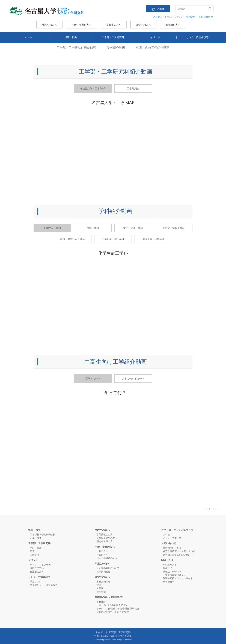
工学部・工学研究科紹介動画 (76, 48)
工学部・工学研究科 (113, 37)
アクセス (168, 535)
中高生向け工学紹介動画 (153, 48)
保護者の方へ (37, 572)
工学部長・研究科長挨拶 (43, 535)
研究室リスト (170, 565)
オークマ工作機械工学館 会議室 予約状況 (118, 609)
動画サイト (169, 568)
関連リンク (36, 582)
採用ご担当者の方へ (107, 558)
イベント (155, 37)
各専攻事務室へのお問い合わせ (179, 551)
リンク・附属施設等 (197, 37)
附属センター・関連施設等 (44, 585)
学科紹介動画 (116, 48)
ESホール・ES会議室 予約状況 (112, 605)
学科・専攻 (36, 548)
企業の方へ (102, 555)
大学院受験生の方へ (107, 538)
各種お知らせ (103, 582)
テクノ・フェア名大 (40, 565)
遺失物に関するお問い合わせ (178, 555)
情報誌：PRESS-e (172, 572)
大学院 (100, 588)
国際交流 (35, 555)
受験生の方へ (49, 25)
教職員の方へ (173, 25)
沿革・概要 (71, 37)
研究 (32, 551)
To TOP (212, 509)
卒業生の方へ (114, 25)
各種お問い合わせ (172, 548)
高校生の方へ (37, 568)
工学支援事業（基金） (174, 575)
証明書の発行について (108, 568)
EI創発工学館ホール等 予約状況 (113, 612)
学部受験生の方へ (106, 535)
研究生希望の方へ (106, 541)
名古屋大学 (169, 582)
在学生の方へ (143, 25)
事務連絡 (101, 602)
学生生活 (101, 592)
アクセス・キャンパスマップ (168, 17)
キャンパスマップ (172, 538)
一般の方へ (102, 551)
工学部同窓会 (103, 572)
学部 (99, 585)
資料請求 (191, 17)
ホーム (29, 37)
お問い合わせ (206, 17)
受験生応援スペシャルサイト (178, 578)
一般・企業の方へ (82, 25)
